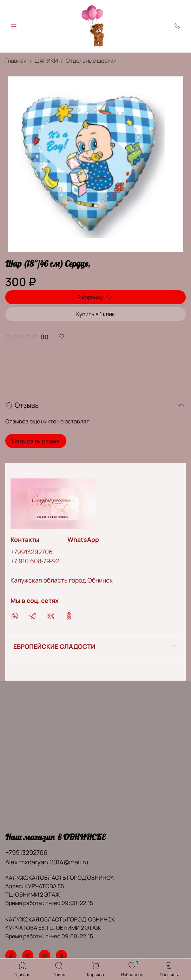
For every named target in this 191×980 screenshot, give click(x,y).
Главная (16, 61)
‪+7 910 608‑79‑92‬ (35, 561)
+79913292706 (32, 552)
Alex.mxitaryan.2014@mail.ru (47, 862)
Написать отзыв (36, 441)
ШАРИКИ (46, 61)
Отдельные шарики (91, 61)
